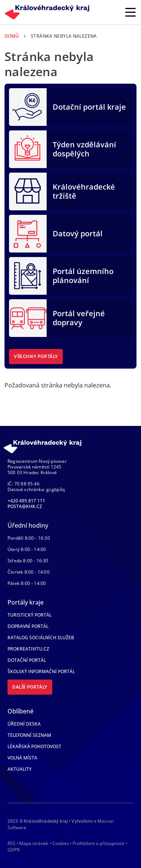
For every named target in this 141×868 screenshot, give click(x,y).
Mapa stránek (34, 843)
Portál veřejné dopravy (79, 318)
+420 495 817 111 (26, 501)
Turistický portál (30, 615)
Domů (12, 36)
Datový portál (78, 233)
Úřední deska (24, 724)
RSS (11, 843)
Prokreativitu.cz (28, 649)
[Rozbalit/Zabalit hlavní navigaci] (130, 12)
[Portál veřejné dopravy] (28, 317)
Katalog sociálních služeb (41, 638)
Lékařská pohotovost (34, 746)
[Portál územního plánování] (28, 275)
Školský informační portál (41, 671)
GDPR (14, 850)
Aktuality (20, 769)
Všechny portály (36, 357)
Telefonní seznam (29, 735)
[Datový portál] (28, 233)
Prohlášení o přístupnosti (99, 843)
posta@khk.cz (25, 506)
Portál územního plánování (83, 276)
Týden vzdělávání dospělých (84, 149)
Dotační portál (27, 660)
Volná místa (22, 758)
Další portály (30, 687)
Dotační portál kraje (89, 107)
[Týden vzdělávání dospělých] (28, 148)
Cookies (61, 844)
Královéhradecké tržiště (84, 191)
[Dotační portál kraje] (28, 106)
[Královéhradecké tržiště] (28, 191)
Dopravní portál (28, 626)
